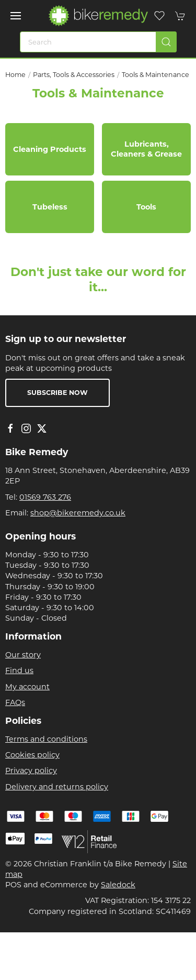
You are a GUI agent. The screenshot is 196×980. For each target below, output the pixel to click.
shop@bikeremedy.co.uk (78, 513)
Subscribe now (57, 393)
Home (15, 75)
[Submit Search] (166, 42)
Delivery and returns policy (57, 787)
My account (27, 687)
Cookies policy (32, 755)
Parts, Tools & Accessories (74, 75)
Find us (19, 670)
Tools (146, 206)
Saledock (118, 885)
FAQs (15, 702)
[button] (16, 16)
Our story (23, 655)
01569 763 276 (45, 497)
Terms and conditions (46, 739)
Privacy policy (31, 770)
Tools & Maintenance (155, 75)
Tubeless (50, 206)
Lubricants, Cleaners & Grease (146, 149)
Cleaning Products (50, 149)
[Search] (98, 42)
